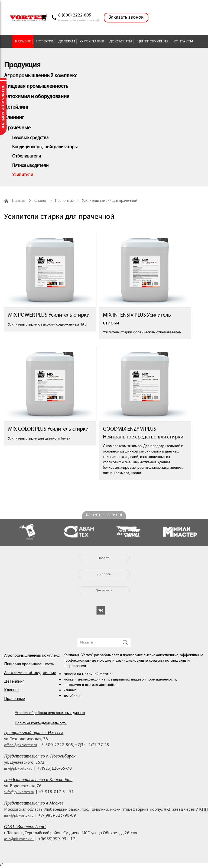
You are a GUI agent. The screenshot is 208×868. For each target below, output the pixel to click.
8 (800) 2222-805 (75, 15)
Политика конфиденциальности (41, 723)
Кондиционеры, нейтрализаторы (45, 147)
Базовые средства (30, 138)
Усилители (23, 175)
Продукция (22, 65)
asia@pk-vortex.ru (19, 839)
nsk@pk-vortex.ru (18, 768)
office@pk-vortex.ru (20, 745)
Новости (45, 41)
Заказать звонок (126, 17)
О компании (92, 41)
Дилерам (67, 41)
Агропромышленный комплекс (41, 76)
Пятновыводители (30, 166)
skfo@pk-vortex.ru (19, 792)
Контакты (183, 41)
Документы (121, 41)
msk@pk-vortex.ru (19, 815)
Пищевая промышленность (36, 86)
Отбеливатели (27, 156)
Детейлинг (17, 107)
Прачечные (17, 128)
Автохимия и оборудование (37, 97)
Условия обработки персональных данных (50, 713)
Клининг (14, 118)
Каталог (23, 41)
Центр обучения (153, 41)
